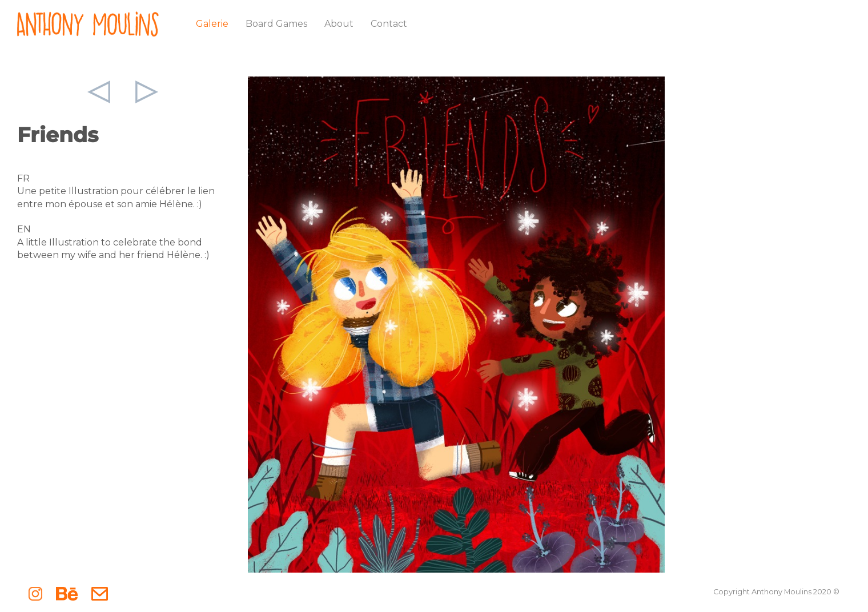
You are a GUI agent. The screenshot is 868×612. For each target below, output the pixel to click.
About (339, 24)
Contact (389, 24)
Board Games (276, 24)
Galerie (212, 24)
